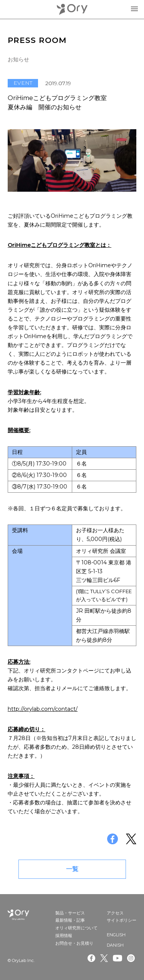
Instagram (132, 958)
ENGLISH (116, 935)
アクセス (115, 913)
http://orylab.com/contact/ (43, 709)
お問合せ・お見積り (74, 943)
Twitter (104, 958)
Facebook (91, 958)
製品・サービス (70, 913)
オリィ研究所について (76, 928)
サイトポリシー (122, 920)
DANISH (115, 945)
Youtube (118, 958)
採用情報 (64, 936)
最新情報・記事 (70, 920)
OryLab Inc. (72, 9)
